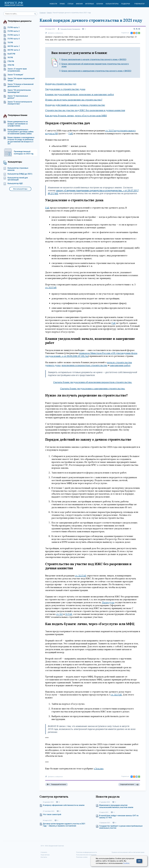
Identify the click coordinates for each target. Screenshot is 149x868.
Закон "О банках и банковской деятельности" (18, 85)
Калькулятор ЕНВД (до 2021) (18, 174)
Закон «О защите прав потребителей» (15, 70)
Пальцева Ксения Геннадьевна (70, 29)
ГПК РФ (9, 61)
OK (139, 861)
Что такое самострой (52, 814)
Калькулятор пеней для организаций (16, 179)
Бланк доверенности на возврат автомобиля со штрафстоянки (16, 124)
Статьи (70, 4)
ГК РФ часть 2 (11, 31)
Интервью (90, 4)
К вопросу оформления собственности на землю (64, 805)
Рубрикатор (140, 4)
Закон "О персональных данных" (16, 97)
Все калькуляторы (20, 189)
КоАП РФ (9, 54)
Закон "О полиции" (13, 75)
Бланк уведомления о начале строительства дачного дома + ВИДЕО (94, 59)
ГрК (71, 133)
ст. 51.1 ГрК (51, 287)
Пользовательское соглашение (86, 855)
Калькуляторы (112, 4)
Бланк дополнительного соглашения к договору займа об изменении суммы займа (18, 132)
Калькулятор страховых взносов (16, 169)
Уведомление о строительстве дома (65, 89)
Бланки (100, 4)
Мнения (79, 4)
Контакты (44, 857)
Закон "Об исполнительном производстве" (17, 91)
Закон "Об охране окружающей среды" (19, 80)
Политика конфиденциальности (86, 852)
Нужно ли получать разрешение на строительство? (74, 100)
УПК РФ (9, 65)
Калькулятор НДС (13, 183)
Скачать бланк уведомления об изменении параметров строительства (93, 382)
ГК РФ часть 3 (11, 35)
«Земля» (99, 768)
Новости (53, 4)
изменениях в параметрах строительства (84, 365)
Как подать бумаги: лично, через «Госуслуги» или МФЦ (76, 116)
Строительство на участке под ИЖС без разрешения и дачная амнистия (85, 110)
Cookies (126, 863)
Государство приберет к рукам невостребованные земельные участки (121, 827)
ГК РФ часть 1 (11, 27)
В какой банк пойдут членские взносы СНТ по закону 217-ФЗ (119, 817)
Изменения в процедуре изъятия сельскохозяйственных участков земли (116, 806)
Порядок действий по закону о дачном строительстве (75, 105)
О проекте (44, 852)
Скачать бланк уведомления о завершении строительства (93, 388)
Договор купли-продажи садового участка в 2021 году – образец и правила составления (64, 825)
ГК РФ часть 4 (11, 39)
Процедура (108, 602)
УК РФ (8, 58)
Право (62, 4)
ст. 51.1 (59, 614)
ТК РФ (8, 43)
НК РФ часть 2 (12, 50)
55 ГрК (69, 614)
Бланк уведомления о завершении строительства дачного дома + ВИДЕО (96, 71)
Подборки (126, 4)
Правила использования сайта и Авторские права (128, 852)
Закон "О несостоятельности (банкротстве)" (18, 103)
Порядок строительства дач (61, 84)
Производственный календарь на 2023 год (24, 153)
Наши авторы (45, 855)
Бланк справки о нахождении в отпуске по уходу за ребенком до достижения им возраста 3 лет (19, 141)
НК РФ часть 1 (12, 46)
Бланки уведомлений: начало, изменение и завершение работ (80, 94)
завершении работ (120, 365)
